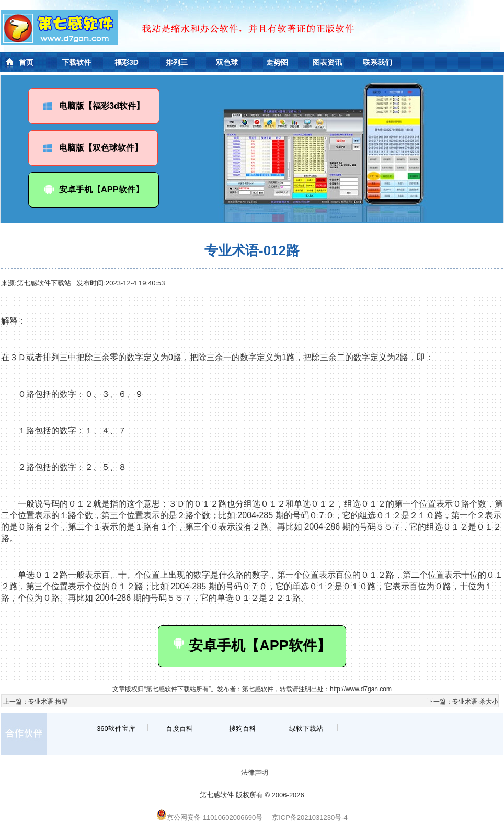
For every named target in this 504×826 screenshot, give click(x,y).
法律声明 (255, 772)
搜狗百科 (243, 729)
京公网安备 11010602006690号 (209, 817)
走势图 (277, 62)
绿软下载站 (306, 729)
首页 (26, 62)
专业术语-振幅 (48, 702)
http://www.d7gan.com (361, 689)
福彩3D (127, 62)
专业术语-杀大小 (475, 702)
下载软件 (76, 62)
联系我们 (377, 62)
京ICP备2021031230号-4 (310, 817)
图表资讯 (327, 62)
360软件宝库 (116, 729)
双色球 (227, 62)
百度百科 (179, 729)
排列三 (177, 62)
